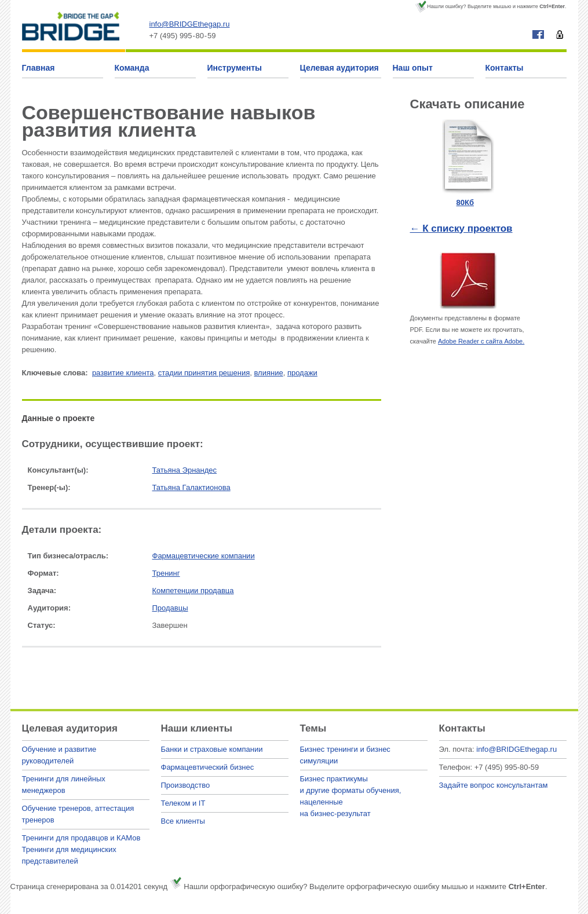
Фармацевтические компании (204, 556)
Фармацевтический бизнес (208, 767)
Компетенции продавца (193, 591)
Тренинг (166, 573)
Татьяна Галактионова (191, 487)
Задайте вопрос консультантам (494, 785)
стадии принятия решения (204, 373)
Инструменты (235, 68)
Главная (39, 68)
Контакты (505, 68)
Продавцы (170, 608)
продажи (302, 373)
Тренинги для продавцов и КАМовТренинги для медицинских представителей (81, 849)
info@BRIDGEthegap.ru (190, 24)
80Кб (465, 202)
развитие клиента (123, 373)
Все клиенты (183, 821)
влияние (268, 373)
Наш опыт (413, 68)
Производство (186, 785)
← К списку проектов (461, 228)
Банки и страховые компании (212, 749)
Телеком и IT (183, 803)
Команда (132, 68)
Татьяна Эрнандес (185, 470)
